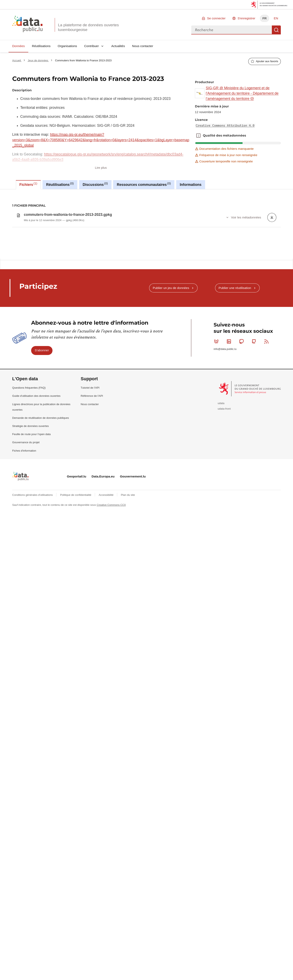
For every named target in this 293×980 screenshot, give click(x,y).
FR (265, 18)
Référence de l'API (92, 505)
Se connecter (216, 18)
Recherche (276, 30)
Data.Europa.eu (103, 585)
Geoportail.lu (77, 585)
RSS (267, 451)
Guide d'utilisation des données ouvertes (36, 505)
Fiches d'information (24, 560)
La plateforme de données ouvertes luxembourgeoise (88, 27)
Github (255, 451)
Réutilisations (41, 46)
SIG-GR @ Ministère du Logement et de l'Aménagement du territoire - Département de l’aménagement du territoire (242, 93)
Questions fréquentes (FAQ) (29, 497)
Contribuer (92, 46)
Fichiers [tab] (28, 184)
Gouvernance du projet (26, 552)
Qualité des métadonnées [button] (198, 136)
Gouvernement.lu (133, 585)
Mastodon (242, 451)
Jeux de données (38, 60)
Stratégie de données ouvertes (31, 535)
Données (19, 46)
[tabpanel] (146, 279)
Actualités (118, 46)
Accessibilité (106, 604)
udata (221, 512)
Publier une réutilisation (235, 397)
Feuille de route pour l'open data (31, 543)
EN (276, 18)
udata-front (224, 518)
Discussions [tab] (95, 184)
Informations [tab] (191, 185)
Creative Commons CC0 (111, 614)
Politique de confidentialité (76, 604)
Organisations (67, 46)
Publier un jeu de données (171, 397)
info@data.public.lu (225, 458)
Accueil (17, 60)
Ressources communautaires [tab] (144, 184)
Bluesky (217, 451)
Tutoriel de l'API (90, 497)
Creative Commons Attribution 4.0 (225, 126)
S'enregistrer (247, 18)
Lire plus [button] (101, 168)
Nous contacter (143, 46)
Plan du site (128, 604)
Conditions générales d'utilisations (33, 604)
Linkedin (230, 451)
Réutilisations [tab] (60, 184)
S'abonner (42, 459)
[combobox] (232, 30)
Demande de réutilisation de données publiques (41, 527)
